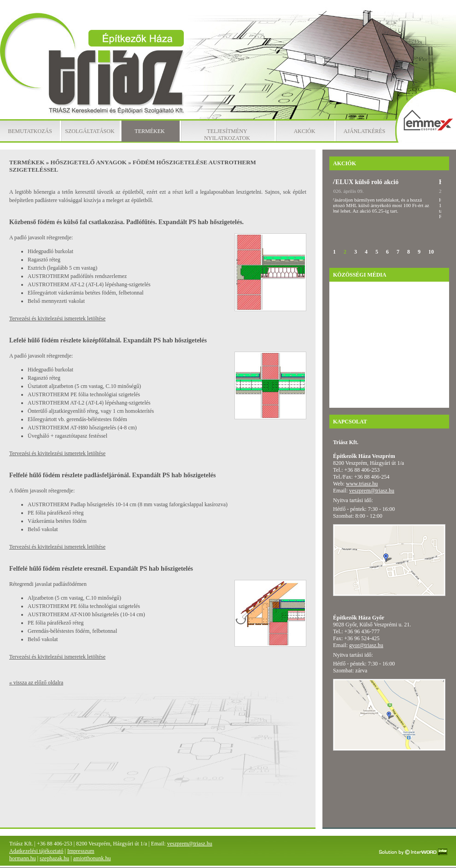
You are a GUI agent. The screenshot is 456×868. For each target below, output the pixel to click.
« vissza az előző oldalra (36, 683)
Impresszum (81, 851)
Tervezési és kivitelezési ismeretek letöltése (57, 318)
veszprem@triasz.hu (372, 491)
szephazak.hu (54, 858)
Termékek (149, 131)
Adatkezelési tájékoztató (36, 851)
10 (431, 252)
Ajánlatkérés (365, 131)
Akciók (305, 131)
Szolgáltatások (90, 131)
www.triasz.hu (362, 484)
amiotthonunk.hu (92, 858)
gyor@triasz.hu (366, 645)
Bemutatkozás (30, 131)
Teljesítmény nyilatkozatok (227, 135)
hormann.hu (23, 858)
